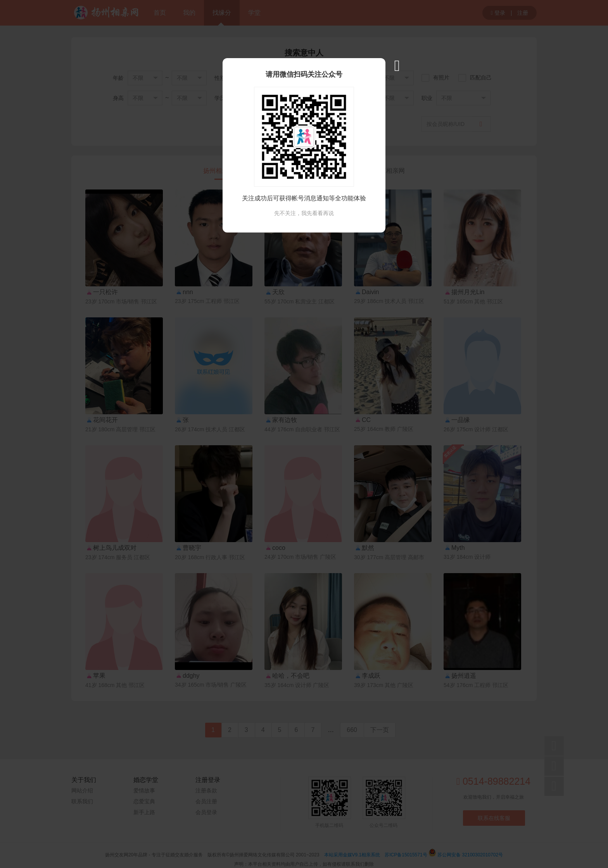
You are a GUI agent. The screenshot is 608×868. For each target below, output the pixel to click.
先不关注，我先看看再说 (304, 213)
